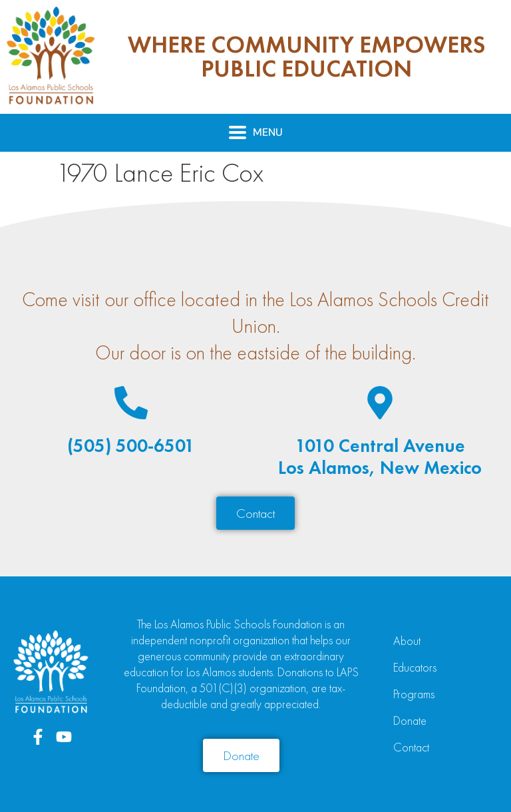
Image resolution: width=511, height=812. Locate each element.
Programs (414, 694)
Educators (415, 667)
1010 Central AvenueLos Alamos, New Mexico (380, 457)
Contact (411, 747)
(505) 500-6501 (131, 446)
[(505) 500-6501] (131, 403)
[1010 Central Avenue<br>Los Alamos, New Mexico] (380, 403)
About (407, 641)
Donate (410, 720)
